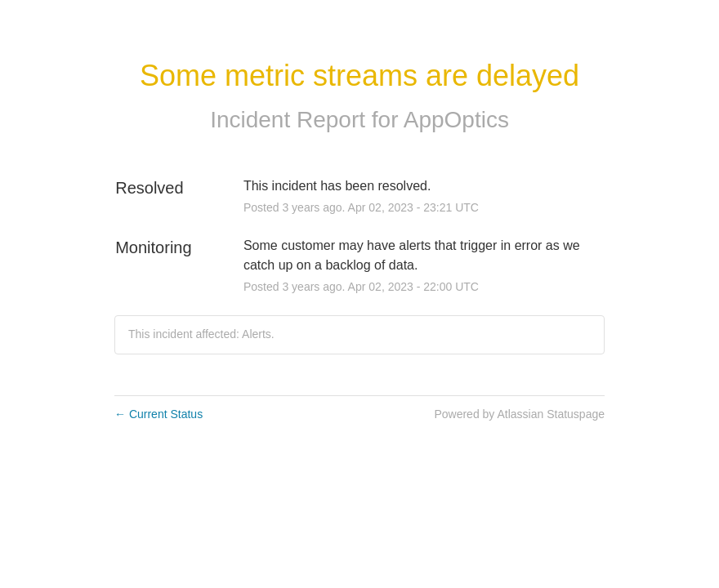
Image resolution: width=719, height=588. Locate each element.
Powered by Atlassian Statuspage (519, 414)
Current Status (159, 414)
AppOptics (456, 120)
